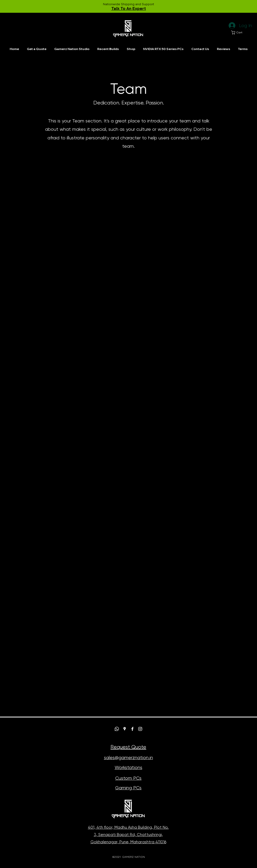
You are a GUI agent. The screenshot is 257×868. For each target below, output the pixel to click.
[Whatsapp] (117, 729)
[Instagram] (140, 729)
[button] (239, 32)
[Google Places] (125, 729)
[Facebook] (132, 729)
